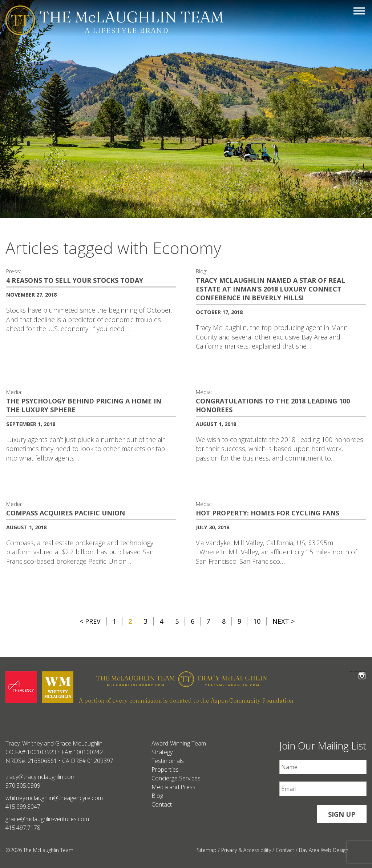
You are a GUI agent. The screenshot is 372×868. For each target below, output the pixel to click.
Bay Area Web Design (324, 850)
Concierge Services (176, 778)
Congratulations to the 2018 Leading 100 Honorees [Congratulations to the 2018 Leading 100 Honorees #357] (273, 405)
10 (257, 621)
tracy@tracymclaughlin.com (41, 777)
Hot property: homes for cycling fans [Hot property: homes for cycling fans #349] (268, 513)
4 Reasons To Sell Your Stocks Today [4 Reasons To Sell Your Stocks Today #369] (75, 280)
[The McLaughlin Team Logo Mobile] (114, 20)
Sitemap (207, 850)
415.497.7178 (23, 828)
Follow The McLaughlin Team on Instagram (362, 672)
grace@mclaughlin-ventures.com (47, 819)
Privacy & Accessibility (246, 850)
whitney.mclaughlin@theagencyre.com (54, 798)
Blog (157, 796)
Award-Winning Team (179, 743)
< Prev (90, 621)
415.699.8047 (23, 807)
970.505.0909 (23, 785)
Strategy (162, 752)
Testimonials (168, 761)
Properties (165, 769)
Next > (284, 621)
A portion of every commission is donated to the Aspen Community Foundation (186, 700)
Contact (162, 804)
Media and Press (173, 787)
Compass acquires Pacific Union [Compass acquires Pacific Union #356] (66, 513)
